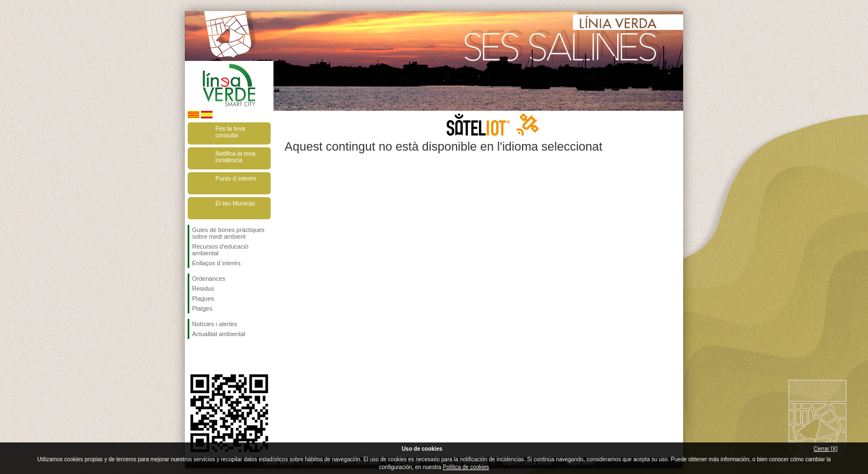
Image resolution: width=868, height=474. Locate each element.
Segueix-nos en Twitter (213, 357)
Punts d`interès (236, 178)
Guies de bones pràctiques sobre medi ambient (228, 233)
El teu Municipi (235, 203)
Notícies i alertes (215, 324)
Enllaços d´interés (216, 263)
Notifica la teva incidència (235, 157)
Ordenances (209, 279)
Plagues (203, 298)
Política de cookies (466, 467)
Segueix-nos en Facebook (194, 357)
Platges (202, 308)
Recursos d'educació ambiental (220, 250)
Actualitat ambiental (219, 334)
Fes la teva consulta (230, 132)
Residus (203, 288)
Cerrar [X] (826, 449)
